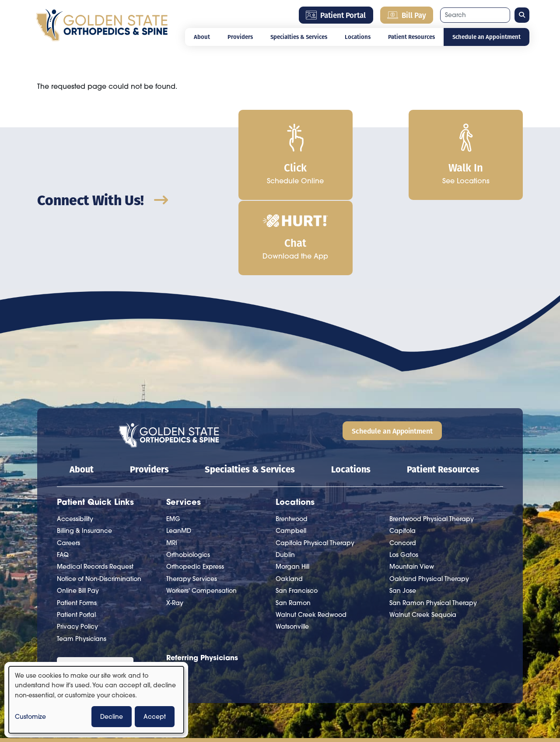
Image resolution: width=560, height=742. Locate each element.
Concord (403, 467)
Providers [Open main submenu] (240, 37)
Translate (124, 608)
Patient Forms (77, 527)
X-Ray (175, 527)
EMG (173, 443)
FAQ (63, 479)
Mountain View (412, 491)
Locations (351, 393)
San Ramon (293, 527)
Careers (68, 467)
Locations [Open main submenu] (358, 37)
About (202, 37)
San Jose (403, 514)
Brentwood (292, 443)
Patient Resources (443, 393)
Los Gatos (404, 479)
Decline (112, 717)
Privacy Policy (77, 551)
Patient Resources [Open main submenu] (411, 37)
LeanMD (179, 455)
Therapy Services (192, 503)
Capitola (402, 455)
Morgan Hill (292, 491)
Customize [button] (30, 717)
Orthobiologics (188, 479)
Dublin (285, 479)
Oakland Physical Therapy (429, 503)
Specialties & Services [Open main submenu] (299, 37)
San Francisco (297, 514)
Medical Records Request (95, 491)
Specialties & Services (250, 393)
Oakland (289, 503)
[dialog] (96, 700)
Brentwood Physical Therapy (432, 443)
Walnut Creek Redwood (311, 539)
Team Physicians (82, 563)
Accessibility (75, 443)
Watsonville (292, 551)
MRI (172, 467)
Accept (155, 717)
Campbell (291, 455)
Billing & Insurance (84, 455)
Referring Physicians (202, 581)
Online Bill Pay (78, 514)
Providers (149, 393)
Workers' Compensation (201, 514)
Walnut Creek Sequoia (423, 539)
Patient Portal (336, 15)
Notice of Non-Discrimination (99, 503)
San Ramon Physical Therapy (433, 527)
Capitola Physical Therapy (315, 467)
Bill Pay (407, 15)
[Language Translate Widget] (95, 592)
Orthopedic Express (195, 491)
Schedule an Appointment (486, 37)
